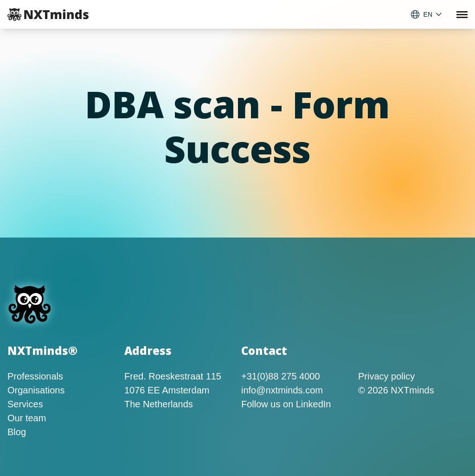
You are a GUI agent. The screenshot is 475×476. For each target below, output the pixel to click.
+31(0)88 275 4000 (281, 376)
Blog (17, 432)
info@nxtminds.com (282, 390)
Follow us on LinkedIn (286, 404)
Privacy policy (386, 376)
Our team (27, 418)
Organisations (36, 390)
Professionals (35, 376)
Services (25, 404)
